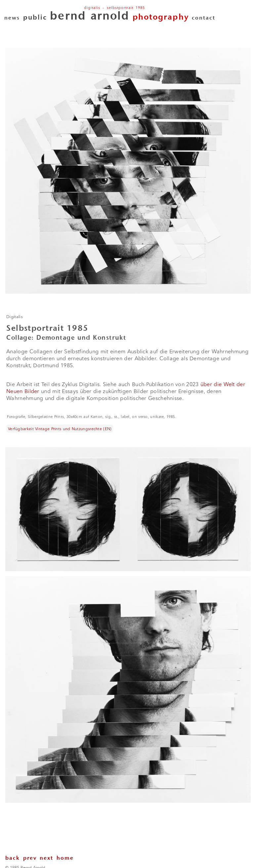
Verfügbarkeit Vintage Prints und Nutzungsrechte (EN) (60, 428)
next (48, 858)
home (65, 858)
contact (204, 18)
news (12, 18)
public (35, 18)
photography (161, 18)
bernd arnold (90, 17)
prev (32, 858)
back (14, 858)
